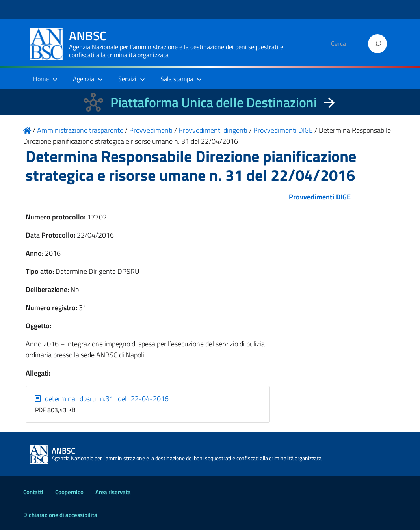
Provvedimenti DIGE (320, 197)
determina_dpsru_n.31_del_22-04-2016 (102, 399)
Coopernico (69, 492)
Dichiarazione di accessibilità (60, 515)
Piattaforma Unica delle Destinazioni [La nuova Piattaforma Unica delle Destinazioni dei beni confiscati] (214, 102)
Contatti (33, 492)
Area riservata (113, 492)
